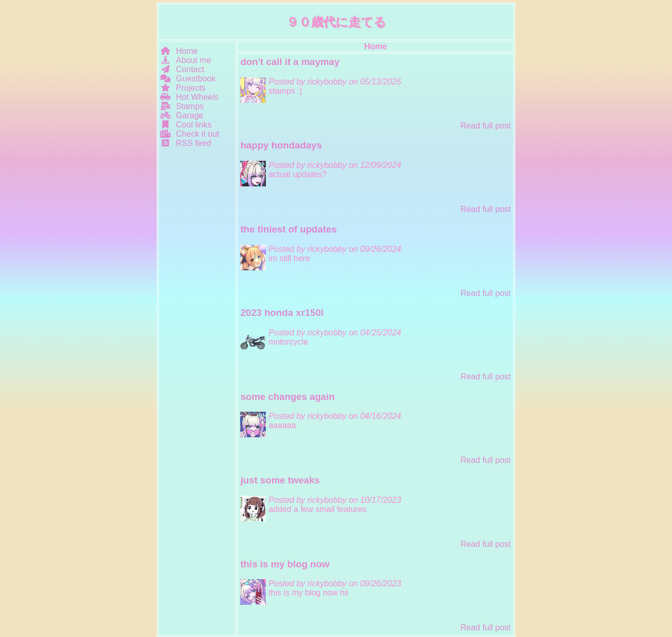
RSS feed (186, 143)
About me (186, 60)
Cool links (186, 125)
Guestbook (188, 79)
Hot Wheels (189, 97)
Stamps (182, 106)
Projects (183, 88)
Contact (182, 69)
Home (179, 51)
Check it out (190, 134)
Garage (182, 115)
